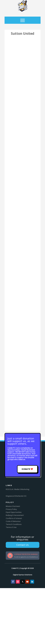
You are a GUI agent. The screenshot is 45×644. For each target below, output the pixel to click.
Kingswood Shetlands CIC (16, 496)
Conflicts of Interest (14, 518)
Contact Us (22, 545)
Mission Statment (13, 506)
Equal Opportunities (14, 512)
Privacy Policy (11, 509)
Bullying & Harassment (15, 515)
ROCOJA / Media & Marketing (18, 489)
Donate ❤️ (27, 469)
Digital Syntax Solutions (23, 575)
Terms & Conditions (14, 524)
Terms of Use (11, 527)
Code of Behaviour (13, 521)
